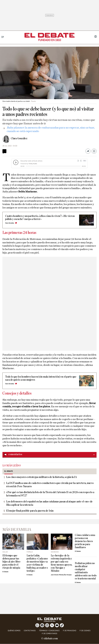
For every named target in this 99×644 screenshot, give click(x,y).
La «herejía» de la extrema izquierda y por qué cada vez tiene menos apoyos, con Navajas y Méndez (62, 563)
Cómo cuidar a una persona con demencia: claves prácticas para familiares (85, 541)
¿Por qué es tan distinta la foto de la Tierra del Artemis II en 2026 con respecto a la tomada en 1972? (50, 494)
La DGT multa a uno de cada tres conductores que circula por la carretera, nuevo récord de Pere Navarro (50, 485)
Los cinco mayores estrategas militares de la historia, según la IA (41, 477)
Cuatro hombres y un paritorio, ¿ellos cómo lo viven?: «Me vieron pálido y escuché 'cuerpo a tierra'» (40, 218)
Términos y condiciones (49, 631)
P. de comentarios (49, 634)
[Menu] (3, 37)
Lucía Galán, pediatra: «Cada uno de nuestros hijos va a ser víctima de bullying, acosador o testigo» (37, 563)
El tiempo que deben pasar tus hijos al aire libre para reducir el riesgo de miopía (11, 562)
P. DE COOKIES (85, 631)
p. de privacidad (70, 631)
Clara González (19, 138)
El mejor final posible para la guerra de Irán (30, 511)
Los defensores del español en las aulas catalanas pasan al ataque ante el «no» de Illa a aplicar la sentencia (49, 503)
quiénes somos (14, 631)
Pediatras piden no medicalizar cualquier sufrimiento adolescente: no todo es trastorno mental (86, 571)
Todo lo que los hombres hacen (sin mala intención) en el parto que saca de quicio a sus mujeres (41, 378)
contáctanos (30, 631)
